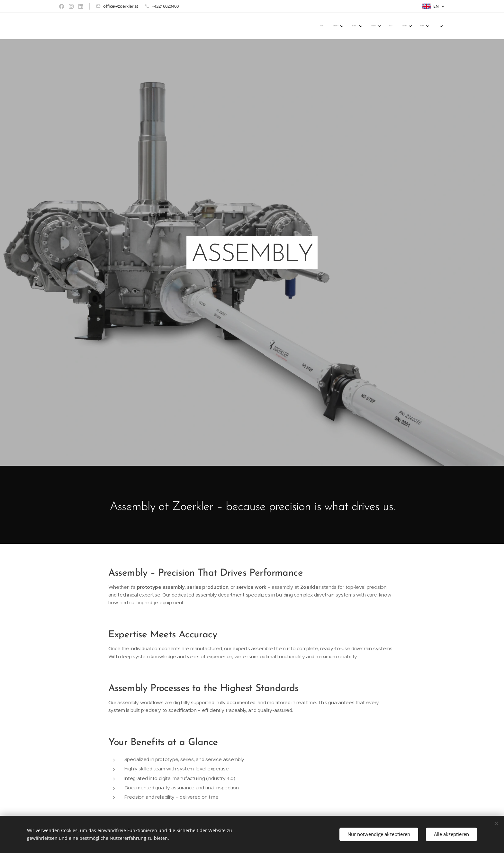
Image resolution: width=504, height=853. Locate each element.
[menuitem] (359, 26)
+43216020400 (165, 6)
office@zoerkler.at (121, 6)
